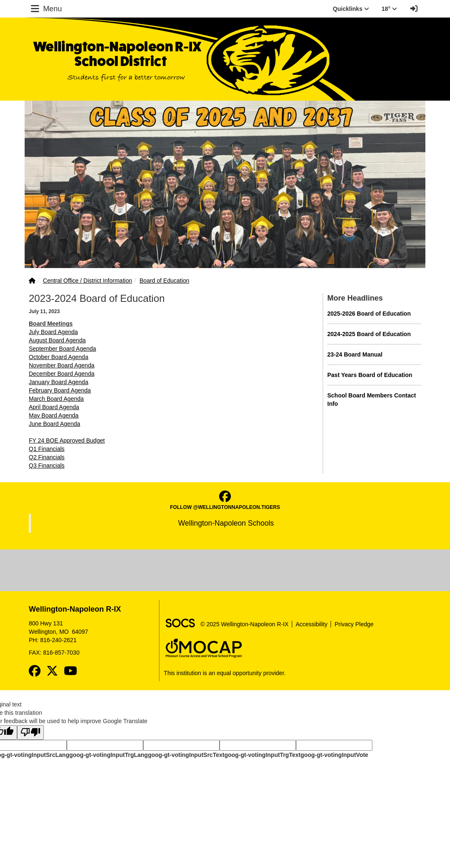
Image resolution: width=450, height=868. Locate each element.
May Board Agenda (54, 415)
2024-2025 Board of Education (369, 334)
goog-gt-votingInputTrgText (262, 755)
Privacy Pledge (354, 624)
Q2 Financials (47, 457)
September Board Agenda (62, 349)
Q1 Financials (47, 449)
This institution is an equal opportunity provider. (225, 673)
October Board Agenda (58, 357)
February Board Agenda (60, 390)
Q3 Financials (47, 466)
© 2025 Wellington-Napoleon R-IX (244, 624)
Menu (46, 9)
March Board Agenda (56, 399)
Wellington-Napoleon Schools (226, 523)
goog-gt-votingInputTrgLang (109, 755)
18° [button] (389, 9)
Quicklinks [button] (351, 9)
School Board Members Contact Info (372, 400)
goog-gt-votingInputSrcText (186, 755)
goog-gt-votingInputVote (334, 755)
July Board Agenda (53, 332)
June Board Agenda (54, 424)
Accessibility (311, 624)
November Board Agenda (62, 365)
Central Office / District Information (88, 281)
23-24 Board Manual (355, 354)
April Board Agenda (54, 407)
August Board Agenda (57, 340)
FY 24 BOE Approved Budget (67, 440)
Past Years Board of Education (370, 375)
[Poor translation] (30, 733)
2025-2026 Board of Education (369, 314)
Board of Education (164, 281)
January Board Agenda (58, 382)
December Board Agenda (62, 374)
